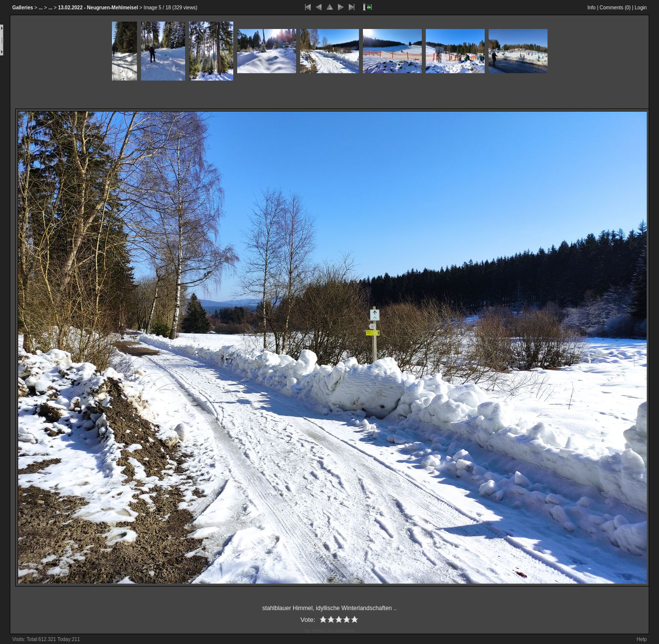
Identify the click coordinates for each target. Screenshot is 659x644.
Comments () (615, 8)
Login (641, 8)
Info (591, 8)
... (41, 8)
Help (642, 639)
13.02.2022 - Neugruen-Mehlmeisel (98, 8)
